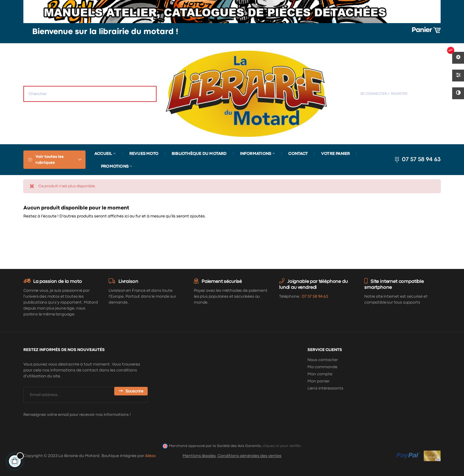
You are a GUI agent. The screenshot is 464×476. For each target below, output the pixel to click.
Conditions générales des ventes (249, 456)
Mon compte (320, 374)
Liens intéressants (325, 388)
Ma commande (322, 367)
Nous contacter (323, 360)
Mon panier (319, 381)
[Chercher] (393, 232)
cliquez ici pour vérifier (282, 446)
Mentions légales (199, 456)
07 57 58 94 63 (421, 160)
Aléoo (150, 456)
